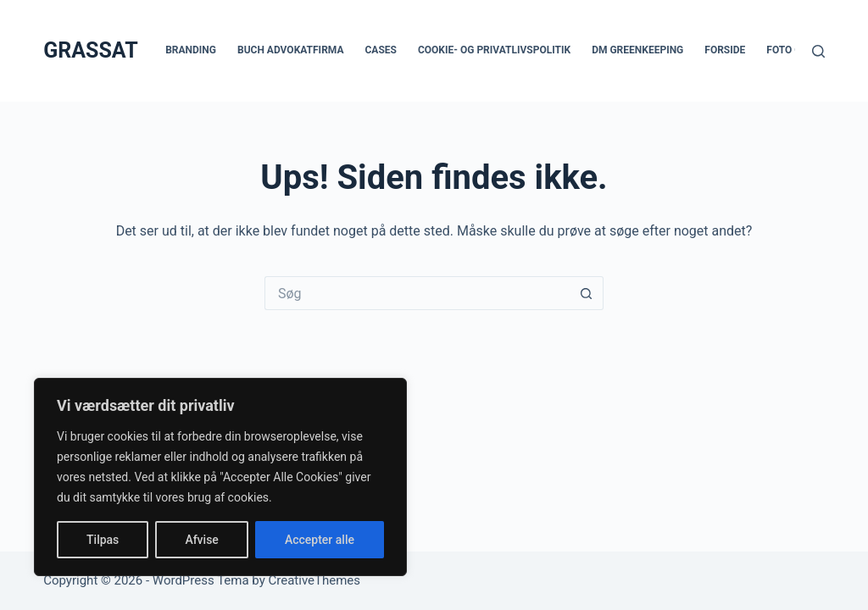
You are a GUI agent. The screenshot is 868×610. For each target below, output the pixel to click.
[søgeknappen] (587, 293)
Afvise (201, 540)
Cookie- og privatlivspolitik (494, 50)
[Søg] (818, 51)
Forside (725, 50)
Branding (191, 50)
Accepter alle (320, 540)
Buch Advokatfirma (291, 50)
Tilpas (103, 540)
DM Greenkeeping (637, 50)
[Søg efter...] (417, 293)
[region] (220, 477)
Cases (381, 50)
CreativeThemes (315, 580)
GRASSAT (90, 50)
